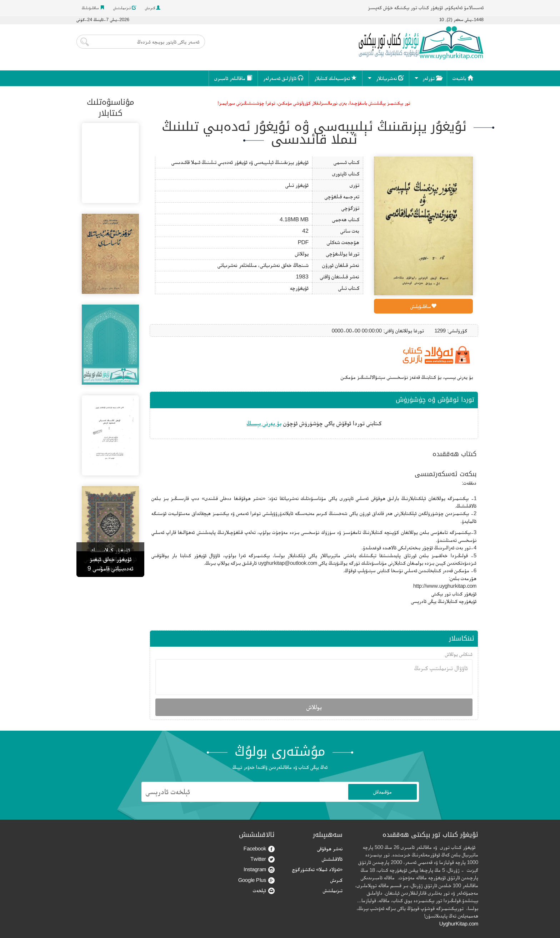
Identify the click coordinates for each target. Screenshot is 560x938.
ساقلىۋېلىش (423, 306)
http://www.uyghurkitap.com (445, 586)
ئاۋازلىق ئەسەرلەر (283, 78)
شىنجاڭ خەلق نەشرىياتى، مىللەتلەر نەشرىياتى (263, 265)
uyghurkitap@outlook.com (288, 563)
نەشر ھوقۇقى (330, 848)
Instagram (259, 870)
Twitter (262, 859)
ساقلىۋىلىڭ (93, 8)
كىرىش (153, 8)
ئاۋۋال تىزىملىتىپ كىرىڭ (314, 677)
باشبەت (463, 78)
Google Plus (256, 880)
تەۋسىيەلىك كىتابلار (336, 78)
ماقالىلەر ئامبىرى (233, 78)
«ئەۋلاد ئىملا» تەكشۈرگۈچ (317, 869)
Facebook (259, 849)
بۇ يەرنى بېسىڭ (264, 423)
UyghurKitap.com (459, 924)
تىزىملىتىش (125, 8)
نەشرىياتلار (390, 78)
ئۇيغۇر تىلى (297, 185)
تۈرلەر (432, 78)
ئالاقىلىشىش (332, 859)
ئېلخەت (264, 891)
